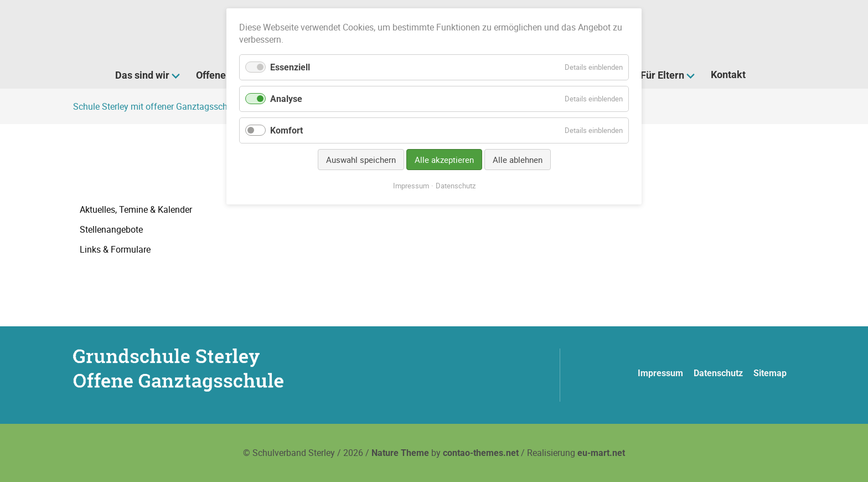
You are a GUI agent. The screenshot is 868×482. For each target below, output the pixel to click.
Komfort (286, 130)
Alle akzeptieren (444, 160)
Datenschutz (718, 373)
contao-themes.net (481, 453)
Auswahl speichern (361, 160)
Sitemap (770, 373)
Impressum (660, 373)
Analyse (286, 99)
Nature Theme (400, 453)
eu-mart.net (601, 453)
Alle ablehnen (518, 160)
